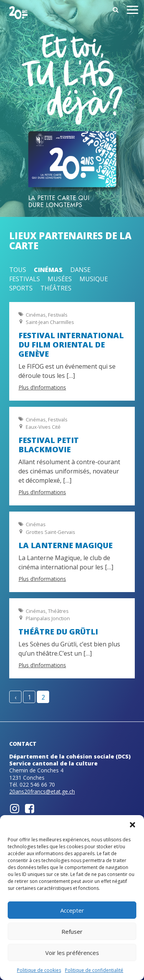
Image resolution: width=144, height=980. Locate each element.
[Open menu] (132, 11)
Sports (21, 288)
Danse (80, 270)
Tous (18, 270)
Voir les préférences (72, 953)
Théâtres (56, 288)
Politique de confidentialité (94, 970)
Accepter (72, 910)
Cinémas (48, 270)
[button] (132, 825)
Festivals (25, 279)
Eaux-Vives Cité (43, 427)
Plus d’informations (42, 387)
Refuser (72, 931)
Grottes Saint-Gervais (50, 532)
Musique (94, 279)
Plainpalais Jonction (48, 618)
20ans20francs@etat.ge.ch (42, 791)
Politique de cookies (39, 970)
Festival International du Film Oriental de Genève (71, 345)
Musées (60, 279)
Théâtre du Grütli (58, 632)
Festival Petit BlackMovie (49, 445)
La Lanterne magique (65, 545)
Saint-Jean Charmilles (50, 322)
